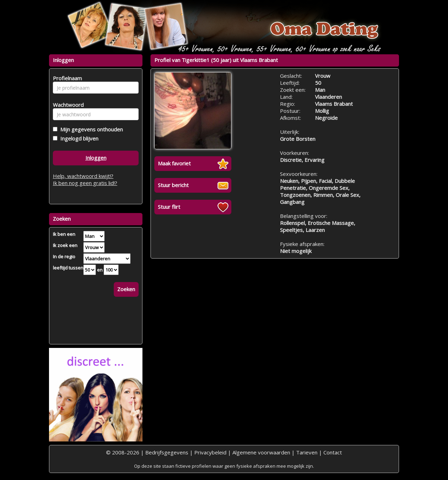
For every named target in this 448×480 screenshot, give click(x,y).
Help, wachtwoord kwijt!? (83, 176)
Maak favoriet (174, 163)
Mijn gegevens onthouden (90, 129)
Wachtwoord (66, 105)
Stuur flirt (169, 207)
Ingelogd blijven (78, 138)
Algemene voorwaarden (261, 452)
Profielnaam (66, 78)
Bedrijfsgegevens (167, 452)
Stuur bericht (173, 185)
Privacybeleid (210, 452)
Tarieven (307, 452)
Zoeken (126, 289)
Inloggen (96, 158)
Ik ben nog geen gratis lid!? (85, 183)
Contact (333, 452)
